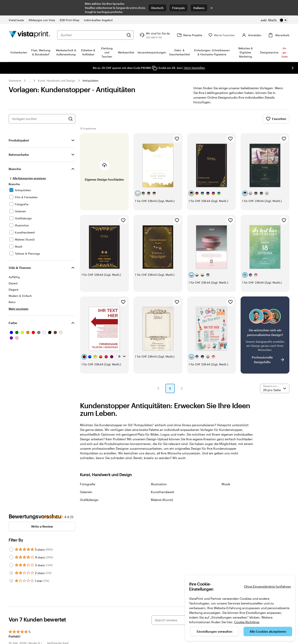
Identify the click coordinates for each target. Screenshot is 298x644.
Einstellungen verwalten (215, 631)
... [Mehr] (30, 81)
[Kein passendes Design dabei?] (265, 335)
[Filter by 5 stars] (11, 549)
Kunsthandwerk (163, 492)
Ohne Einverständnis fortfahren (267, 586)
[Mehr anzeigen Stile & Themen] (19, 309)
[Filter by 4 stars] (11, 557)
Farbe (13, 323)
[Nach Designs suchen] (71, 119)
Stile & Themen (20, 268)
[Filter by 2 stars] (11, 573)
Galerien (86, 492)
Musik (226, 484)
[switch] (274, 20)
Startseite (15, 81)
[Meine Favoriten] (227, 35)
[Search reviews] (182, 620)
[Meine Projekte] (195, 35)
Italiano (199, 8)
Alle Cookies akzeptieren (268, 631)
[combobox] (95, 35)
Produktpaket (19, 140)
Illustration (159, 484)
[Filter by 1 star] (11, 581)
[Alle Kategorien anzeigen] (27, 178)
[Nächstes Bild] (293, 68)
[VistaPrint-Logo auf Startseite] (29, 35)
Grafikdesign (89, 500)
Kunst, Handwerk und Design (57, 81)
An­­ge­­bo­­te (285, 52)
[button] (158, 388)
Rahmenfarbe (19, 154)
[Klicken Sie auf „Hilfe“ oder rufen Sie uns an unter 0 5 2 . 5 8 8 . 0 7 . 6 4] (160, 35)
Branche (15, 169)
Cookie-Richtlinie (247, 622)
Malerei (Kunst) (162, 500)
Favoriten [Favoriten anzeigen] (276, 119)
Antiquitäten (91, 81)
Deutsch (157, 8)
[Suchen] (134, 35)
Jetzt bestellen (194, 68)
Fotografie (88, 484)
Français (178, 8)
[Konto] (254, 35)
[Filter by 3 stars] (11, 565)
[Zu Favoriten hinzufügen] (177, 139)
